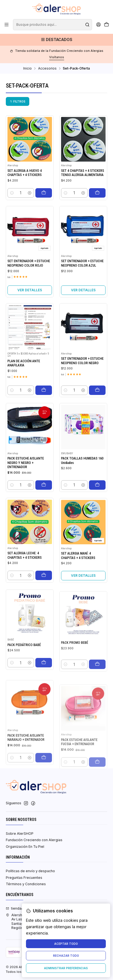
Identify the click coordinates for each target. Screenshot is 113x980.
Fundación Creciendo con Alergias (34, 840)
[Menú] (7, 25)
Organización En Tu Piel (25, 847)
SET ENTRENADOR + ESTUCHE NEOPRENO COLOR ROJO (29, 280)
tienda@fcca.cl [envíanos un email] (21, 908)
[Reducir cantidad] (12, 193)
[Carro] (106, 25)
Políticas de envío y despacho (30, 871)
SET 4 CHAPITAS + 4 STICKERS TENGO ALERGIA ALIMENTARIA (83, 173)
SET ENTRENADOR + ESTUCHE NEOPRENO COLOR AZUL (82, 287)
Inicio (27, 68)
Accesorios (47, 68)
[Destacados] (56, 40)
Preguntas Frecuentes (24, 878)
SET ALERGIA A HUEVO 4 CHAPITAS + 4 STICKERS (25, 173)
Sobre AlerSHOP (20, 834)
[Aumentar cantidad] (30, 193)
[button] (18, 101)
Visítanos (57, 57)
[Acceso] (98, 25)
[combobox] (52, 25)
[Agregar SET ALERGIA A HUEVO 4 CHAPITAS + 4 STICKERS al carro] (44, 193)
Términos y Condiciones (26, 884)
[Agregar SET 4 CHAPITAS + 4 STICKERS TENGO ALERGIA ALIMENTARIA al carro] (97, 193)
